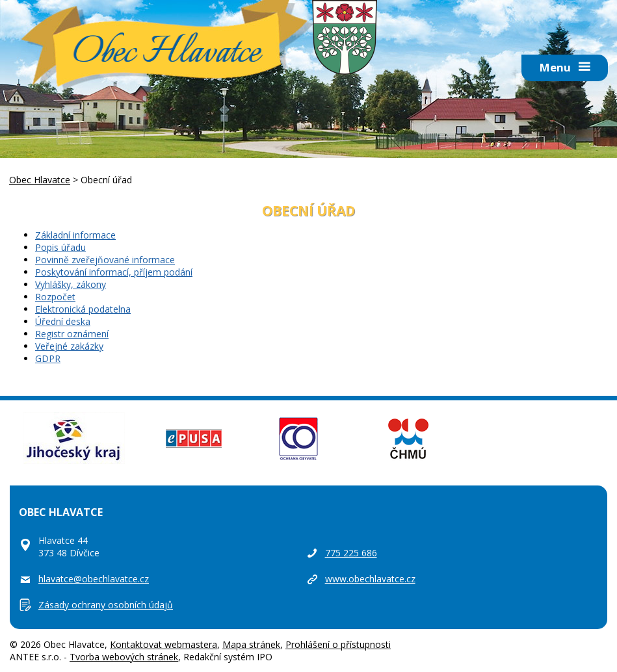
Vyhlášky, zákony (71, 284)
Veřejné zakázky (69, 346)
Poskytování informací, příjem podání (114, 272)
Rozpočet (55, 297)
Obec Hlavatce (167, 53)
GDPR (48, 358)
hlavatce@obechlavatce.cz (94, 579)
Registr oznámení (72, 334)
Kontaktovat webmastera (164, 644)
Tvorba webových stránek (124, 657)
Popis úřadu (60, 247)
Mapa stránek (251, 644)
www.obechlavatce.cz (370, 579)
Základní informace (75, 235)
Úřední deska (63, 321)
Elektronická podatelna (83, 309)
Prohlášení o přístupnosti (338, 644)
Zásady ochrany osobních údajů (106, 605)
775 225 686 (351, 553)
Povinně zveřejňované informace (105, 260)
